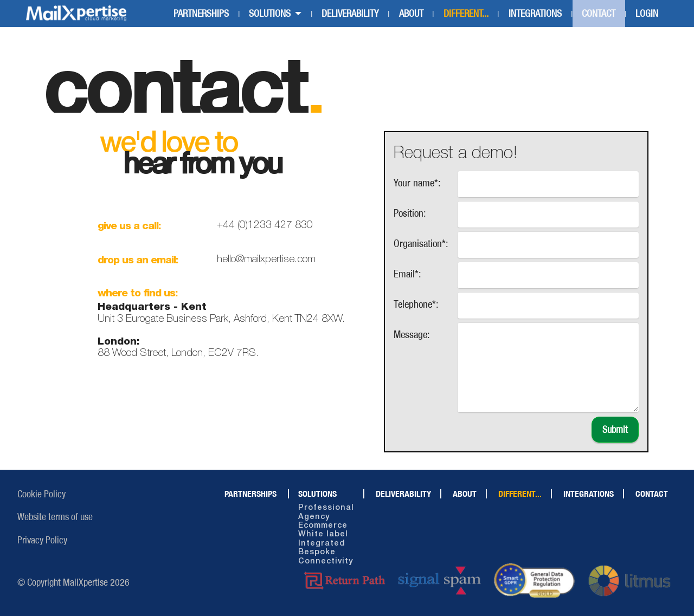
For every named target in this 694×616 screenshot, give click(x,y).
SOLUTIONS (270, 14)
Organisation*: (421, 243)
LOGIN (647, 14)
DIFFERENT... (466, 14)
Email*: (407, 274)
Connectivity (326, 562)
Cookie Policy (41, 494)
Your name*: (417, 183)
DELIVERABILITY (350, 14)
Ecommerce (323, 526)
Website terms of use (55, 517)
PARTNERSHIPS (201, 14)
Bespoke (317, 552)
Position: (410, 213)
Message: (412, 334)
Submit (615, 430)
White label (323, 534)
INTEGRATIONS (535, 14)
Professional (326, 508)
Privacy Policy (42, 540)
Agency (314, 517)
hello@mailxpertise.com (266, 260)
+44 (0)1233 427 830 (265, 225)
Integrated (322, 544)
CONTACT (599, 14)
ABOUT (411, 14)
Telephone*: (416, 304)
